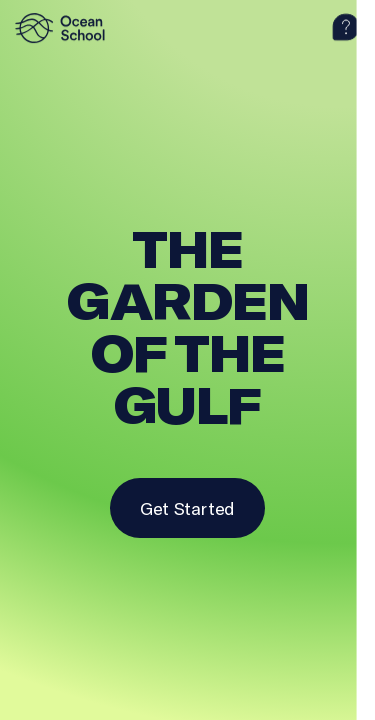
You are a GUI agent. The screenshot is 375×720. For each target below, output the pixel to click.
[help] (346, 28)
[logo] (65, 28)
